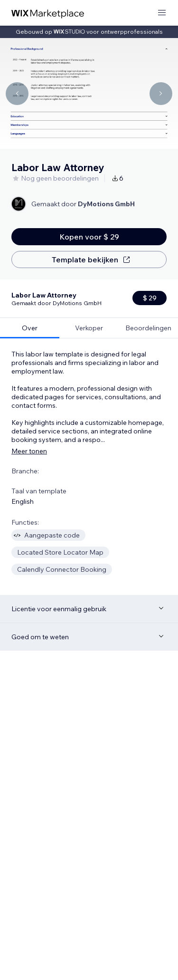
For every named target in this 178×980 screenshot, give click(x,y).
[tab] (30, 290)
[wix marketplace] (48, 13)
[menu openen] (162, 13)
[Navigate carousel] (17, 94)
